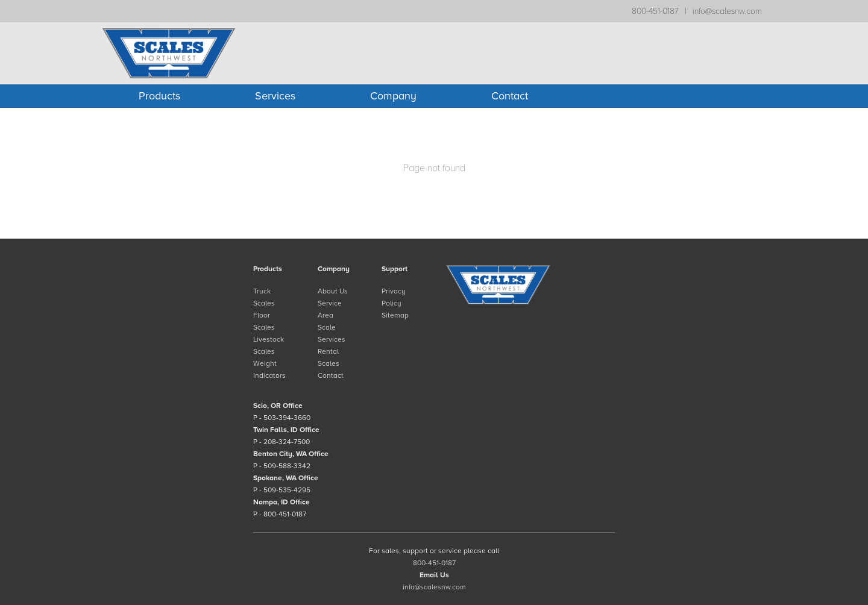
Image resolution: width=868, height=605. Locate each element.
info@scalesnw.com (727, 11)
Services (275, 96)
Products (159, 96)
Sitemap (395, 315)
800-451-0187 (655, 11)
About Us (333, 291)
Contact (510, 96)
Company (393, 96)
